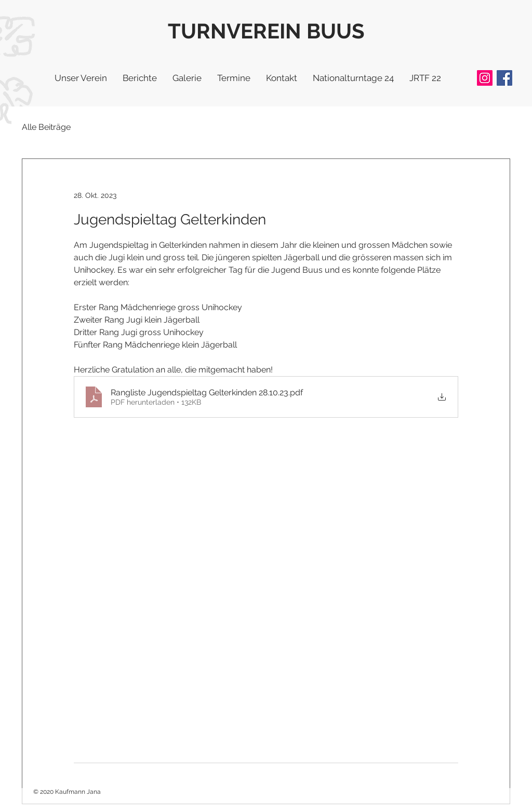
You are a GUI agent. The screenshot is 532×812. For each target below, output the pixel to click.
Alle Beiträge (46, 127)
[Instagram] (485, 78)
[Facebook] (504, 78)
